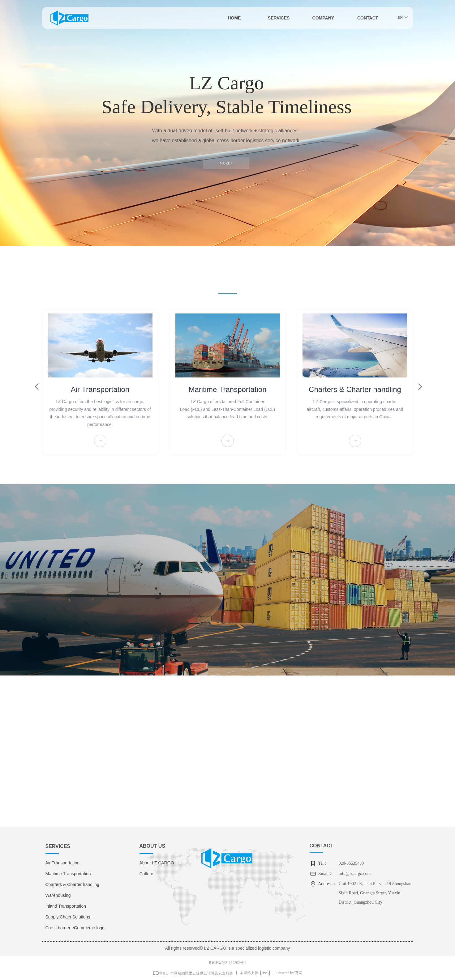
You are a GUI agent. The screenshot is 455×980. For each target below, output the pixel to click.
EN (400, 17)
